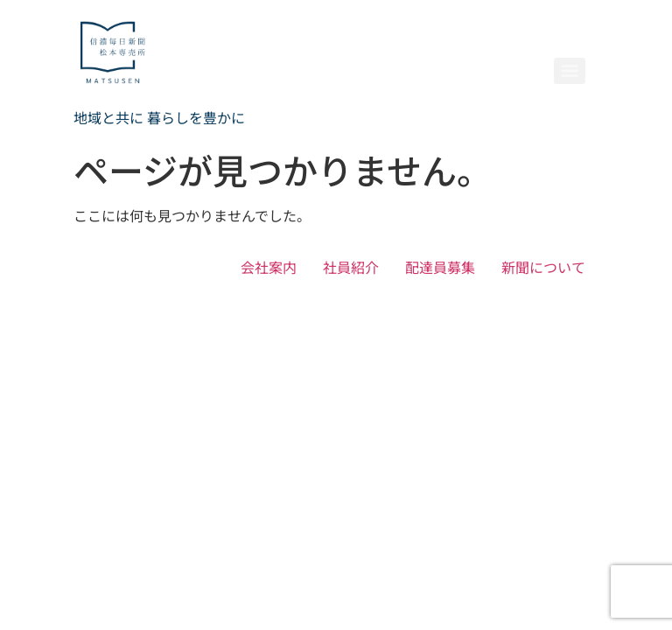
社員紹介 (351, 267)
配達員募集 (440, 267)
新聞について (543, 267)
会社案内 (269, 267)
